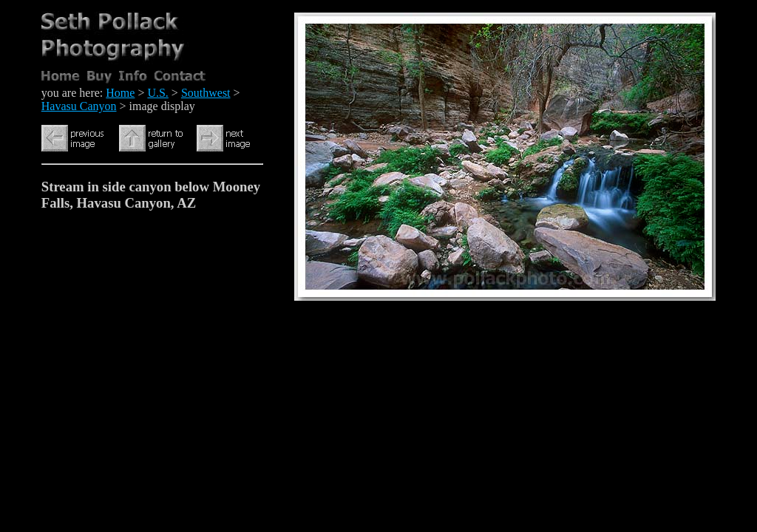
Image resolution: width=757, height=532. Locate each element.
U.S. (157, 93)
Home (120, 93)
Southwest (206, 93)
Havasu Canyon (79, 106)
